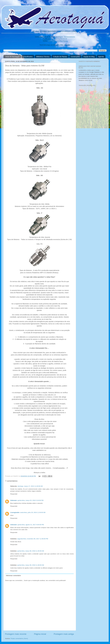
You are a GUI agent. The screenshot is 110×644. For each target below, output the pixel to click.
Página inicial (40, 634)
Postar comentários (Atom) (19, 638)
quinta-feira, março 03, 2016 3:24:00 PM (31, 500)
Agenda (101, 57)
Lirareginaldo (15, 512)
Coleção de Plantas (60, 57)
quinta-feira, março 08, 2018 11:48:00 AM (31, 565)
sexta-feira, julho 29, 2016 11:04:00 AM (33, 512)
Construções (75, 57)
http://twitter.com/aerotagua (58, 41)
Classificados (28, 57)
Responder (14, 494)
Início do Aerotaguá (12, 57)
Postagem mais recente (16, 634)
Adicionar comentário (13, 576)
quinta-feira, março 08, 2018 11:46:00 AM (31, 551)
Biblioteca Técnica (43, 57)
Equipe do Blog (89, 57)
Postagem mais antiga (64, 634)
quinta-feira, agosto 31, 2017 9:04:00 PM (31, 525)
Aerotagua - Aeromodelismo (65, 37)
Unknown (14, 500)
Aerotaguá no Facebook (59, 39)
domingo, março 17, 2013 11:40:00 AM (30, 486)
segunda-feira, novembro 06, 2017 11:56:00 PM (33, 539)
